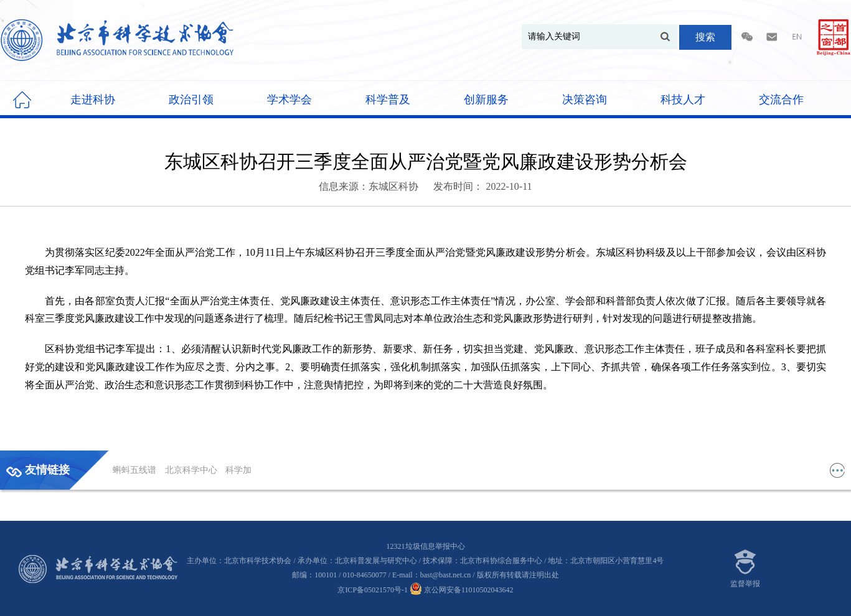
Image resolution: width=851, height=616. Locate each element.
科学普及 (388, 100)
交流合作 (781, 100)
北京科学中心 (192, 470)
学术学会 (289, 100)
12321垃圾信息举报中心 (426, 546)
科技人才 (683, 100)
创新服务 (486, 100)
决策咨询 (585, 100)
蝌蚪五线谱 (136, 470)
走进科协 (93, 100)
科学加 (238, 470)
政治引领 (191, 100)
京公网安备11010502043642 (462, 590)
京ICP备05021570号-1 (373, 590)
